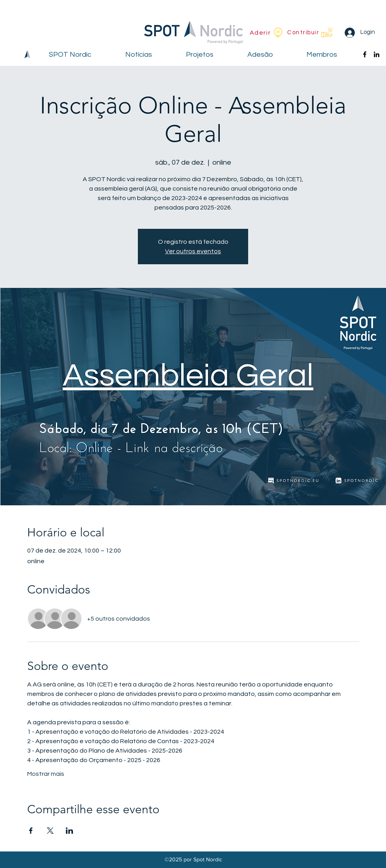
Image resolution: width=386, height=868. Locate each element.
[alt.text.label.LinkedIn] (377, 54)
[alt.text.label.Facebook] (365, 54)
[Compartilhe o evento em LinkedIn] (70, 831)
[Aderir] (267, 33)
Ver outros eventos (193, 251)
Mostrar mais (46, 774)
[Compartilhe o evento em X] (50, 831)
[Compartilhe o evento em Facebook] (31, 831)
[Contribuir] (310, 32)
